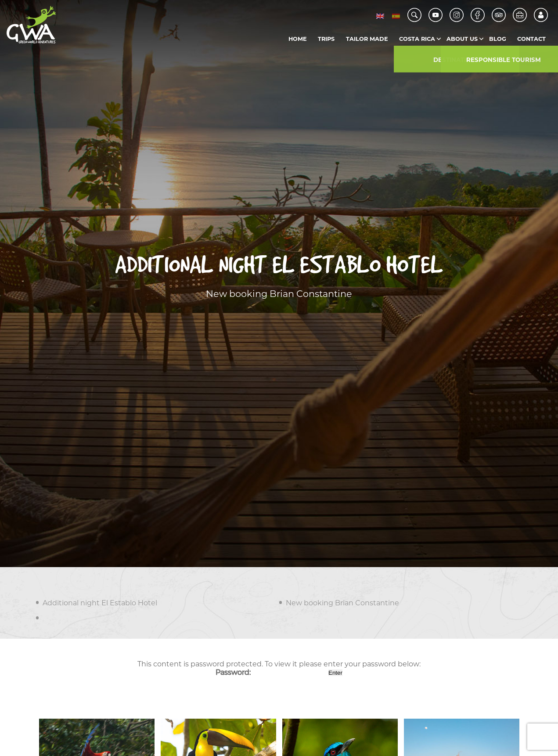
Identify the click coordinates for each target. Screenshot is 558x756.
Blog (498, 39)
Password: (271, 672)
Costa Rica (417, 39)
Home (298, 39)
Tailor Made (367, 39)
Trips (326, 39)
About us (462, 39)
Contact (531, 39)
